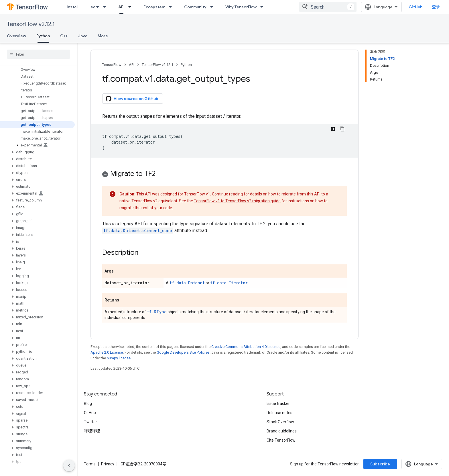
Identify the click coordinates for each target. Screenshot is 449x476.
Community (195, 7)
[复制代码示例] (342, 129)
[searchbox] (39, 54)
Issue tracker (278, 403)
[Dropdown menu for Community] (213, 7)
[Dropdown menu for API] (131, 7)
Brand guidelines (282, 431)
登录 (436, 7)
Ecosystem (154, 7)
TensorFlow (112, 65)
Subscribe (380, 464)
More (103, 36)
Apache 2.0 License (107, 352)
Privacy (108, 464)
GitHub (416, 7)
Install (72, 7)
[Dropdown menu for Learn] (106, 7)
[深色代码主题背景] (333, 129)
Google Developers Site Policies (183, 352)
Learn (94, 7)
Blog (88, 403)
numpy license (119, 358)
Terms (90, 464)
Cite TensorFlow (281, 440)
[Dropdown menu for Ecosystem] (172, 7)
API (132, 65)
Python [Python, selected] (43, 36)
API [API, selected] (121, 7)
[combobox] (328, 7)
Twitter (90, 422)
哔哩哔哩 (92, 431)
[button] (37, 145)
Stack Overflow (280, 422)
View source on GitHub (132, 99)
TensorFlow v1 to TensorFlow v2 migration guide (237, 201)
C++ (64, 36)
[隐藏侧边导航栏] (69, 466)
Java (83, 36)
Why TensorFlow (241, 7)
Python (186, 65)
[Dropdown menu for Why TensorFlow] (263, 7)
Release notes (279, 413)
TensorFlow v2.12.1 (31, 24)
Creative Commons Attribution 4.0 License (246, 347)
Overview (16, 36)
